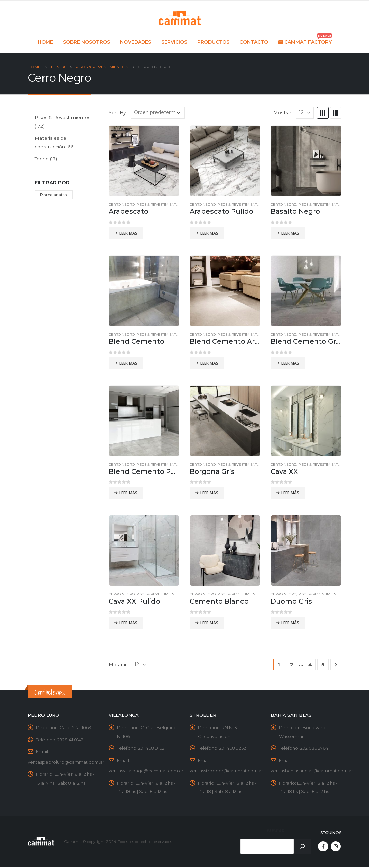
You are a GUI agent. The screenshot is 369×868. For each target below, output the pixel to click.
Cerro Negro (122, 205)
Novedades (136, 42)
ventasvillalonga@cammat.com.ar (146, 771)
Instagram (336, 847)
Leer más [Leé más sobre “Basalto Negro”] (290, 233)
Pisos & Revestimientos (159, 205)
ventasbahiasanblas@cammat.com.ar (312, 771)
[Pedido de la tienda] (158, 113)
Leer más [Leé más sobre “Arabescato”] (128, 233)
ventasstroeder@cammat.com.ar (226, 771)
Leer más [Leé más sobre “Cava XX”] (290, 493)
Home (45, 42)
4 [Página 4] (310, 665)
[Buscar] (302, 847)
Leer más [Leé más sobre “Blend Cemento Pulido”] (128, 493)
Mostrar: (283, 113)
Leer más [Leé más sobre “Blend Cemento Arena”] (209, 363)
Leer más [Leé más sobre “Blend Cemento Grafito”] (290, 363)
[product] (144, 161)
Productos (213, 42)
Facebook (323, 847)
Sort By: (118, 113)
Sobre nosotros (87, 42)
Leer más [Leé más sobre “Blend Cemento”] (128, 363)
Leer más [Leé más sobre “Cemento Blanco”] (209, 623)
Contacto (254, 42)
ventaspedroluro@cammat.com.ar (66, 763)
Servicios (174, 42)
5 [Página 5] (323, 665)
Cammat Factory (305, 40)
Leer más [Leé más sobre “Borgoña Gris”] (209, 493)
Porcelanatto (54, 195)
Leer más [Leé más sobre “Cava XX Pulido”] (128, 623)
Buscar (276, 832)
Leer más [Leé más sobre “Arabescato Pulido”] (209, 233)
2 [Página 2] (292, 665)
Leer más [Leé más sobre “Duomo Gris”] (290, 623)
